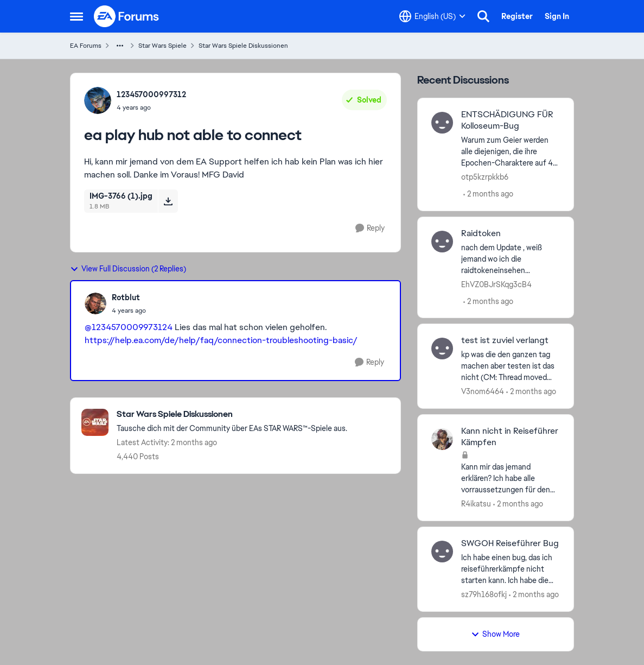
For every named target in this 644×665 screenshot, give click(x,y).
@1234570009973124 (129, 327)
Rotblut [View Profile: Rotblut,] (126, 297)
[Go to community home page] (127, 16)
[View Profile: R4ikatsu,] (442, 439)
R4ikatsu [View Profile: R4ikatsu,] (476, 504)
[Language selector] (432, 16)
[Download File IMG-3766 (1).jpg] (168, 201)
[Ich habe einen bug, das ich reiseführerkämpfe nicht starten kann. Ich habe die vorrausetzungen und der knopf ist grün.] (511, 569)
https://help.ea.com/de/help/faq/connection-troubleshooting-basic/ (221, 340)
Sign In (557, 16)
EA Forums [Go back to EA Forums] (86, 46)
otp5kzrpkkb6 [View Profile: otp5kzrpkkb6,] (485, 177)
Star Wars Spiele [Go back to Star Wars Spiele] (162, 46)
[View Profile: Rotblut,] (95, 303)
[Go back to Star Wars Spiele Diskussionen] (232, 414)
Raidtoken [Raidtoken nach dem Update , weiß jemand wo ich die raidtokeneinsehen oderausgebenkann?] (481, 233)
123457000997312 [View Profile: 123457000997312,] (151, 94)
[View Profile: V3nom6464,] (442, 349)
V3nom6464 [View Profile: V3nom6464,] (483, 391)
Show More (495, 634)
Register (517, 16)
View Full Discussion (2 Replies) (128, 269)
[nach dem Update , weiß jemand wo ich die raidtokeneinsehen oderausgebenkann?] (511, 259)
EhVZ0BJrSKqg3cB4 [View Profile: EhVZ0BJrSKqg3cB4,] (496, 284)
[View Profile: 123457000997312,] (98, 100)
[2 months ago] (488, 194)
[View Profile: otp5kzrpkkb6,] (442, 123)
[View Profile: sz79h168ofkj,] (442, 552)
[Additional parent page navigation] (120, 46)
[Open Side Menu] (76, 16)
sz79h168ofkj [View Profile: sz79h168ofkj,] (484, 594)
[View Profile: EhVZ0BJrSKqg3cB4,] (442, 242)
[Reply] (370, 228)
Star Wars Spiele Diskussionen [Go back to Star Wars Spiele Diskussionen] (243, 46)
